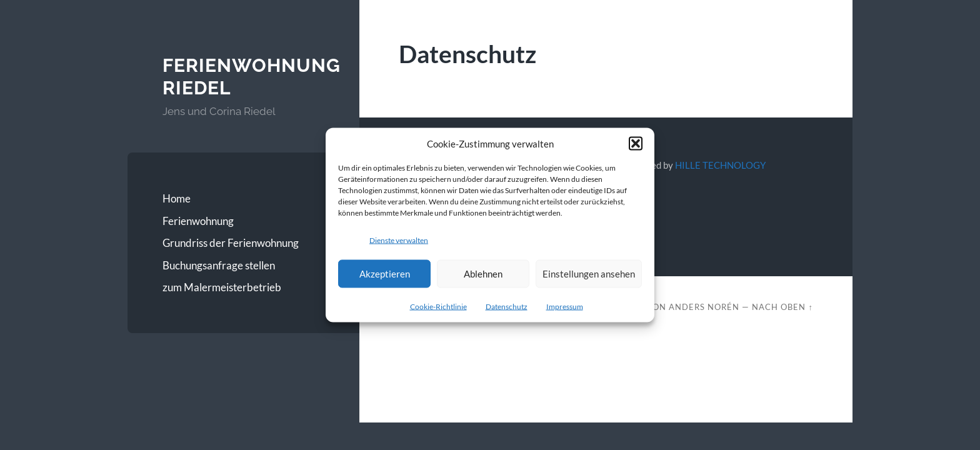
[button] (636, 144)
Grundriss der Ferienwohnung (231, 243)
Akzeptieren (385, 274)
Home (177, 198)
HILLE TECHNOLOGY (720, 165)
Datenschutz (507, 306)
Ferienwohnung (198, 221)
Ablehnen (483, 274)
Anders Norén (704, 307)
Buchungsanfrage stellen (219, 265)
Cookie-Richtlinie (438, 306)
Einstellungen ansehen (589, 274)
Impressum (565, 306)
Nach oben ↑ (782, 307)
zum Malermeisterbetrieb (222, 287)
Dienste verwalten (399, 240)
